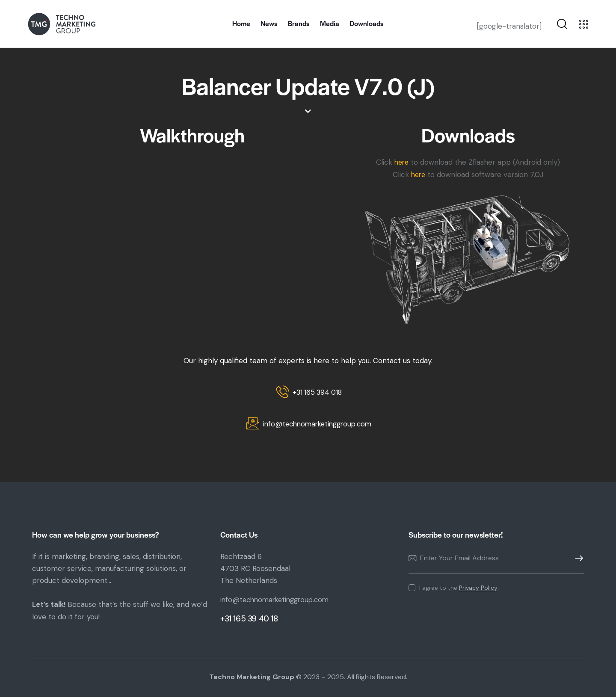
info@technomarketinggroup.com (278, 601)
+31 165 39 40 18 (249, 620)
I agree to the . (459, 589)
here (401, 162)
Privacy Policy (478, 589)
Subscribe (577, 560)
